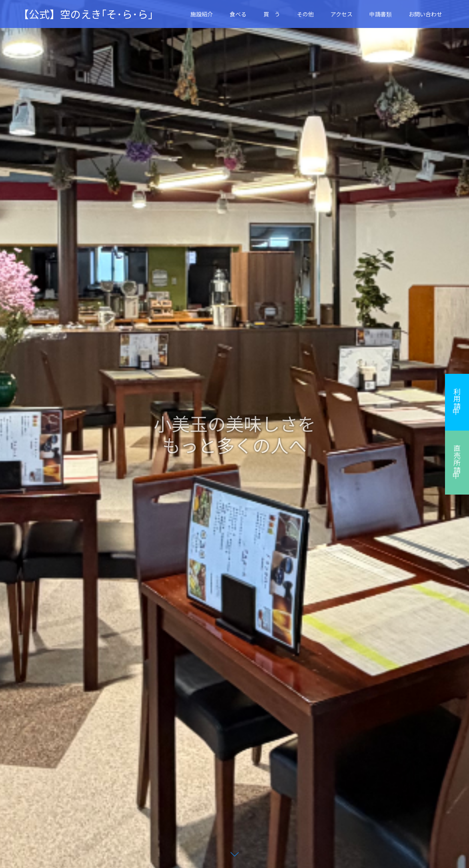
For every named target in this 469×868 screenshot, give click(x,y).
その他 (305, 14)
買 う (272, 14)
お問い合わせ (425, 14)
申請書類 (381, 14)
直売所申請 (457, 459)
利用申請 (457, 399)
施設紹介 (202, 14)
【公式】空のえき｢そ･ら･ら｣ (86, 14)
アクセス (342, 14)
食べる (238, 14)
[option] (234, 434)
